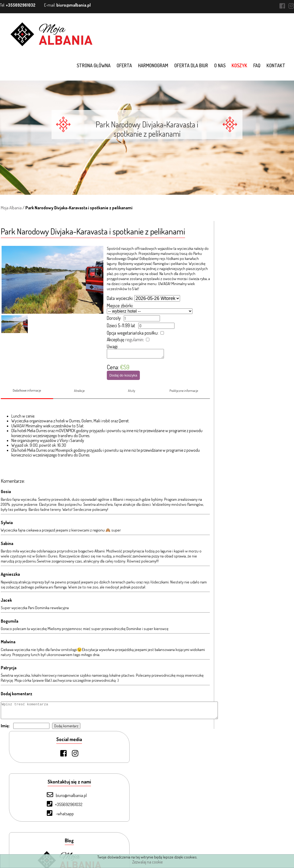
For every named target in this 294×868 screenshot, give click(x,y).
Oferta (125, 65)
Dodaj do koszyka (123, 377)
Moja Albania (10, 208)
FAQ (258, 65)
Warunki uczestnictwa (42, 847)
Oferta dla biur (192, 65)
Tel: (18, 5)
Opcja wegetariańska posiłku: (132, 333)
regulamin (134, 339)
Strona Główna (36, 777)
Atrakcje (79, 395)
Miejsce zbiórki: (120, 305)
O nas (221, 65)
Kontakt (277, 65)
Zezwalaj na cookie (147, 862)
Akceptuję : (125, 339)
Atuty (132, 395)
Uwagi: (112, 346)
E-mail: (67, 5)
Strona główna (94, 65)
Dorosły (113, 318)
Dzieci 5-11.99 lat (121, 325)
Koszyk (240, 65)
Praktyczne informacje (184, 395)
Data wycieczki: (120, 298)
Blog (27, 838)
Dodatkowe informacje (26, 395)
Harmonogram (154, 65)
